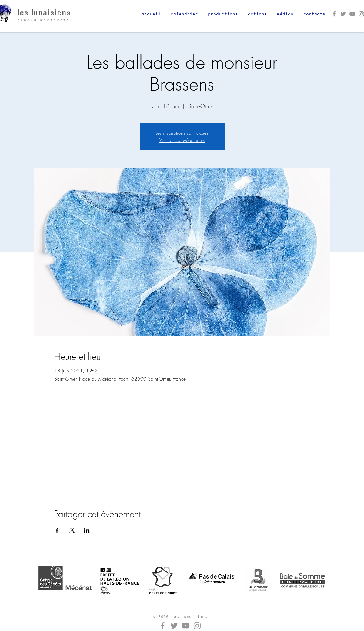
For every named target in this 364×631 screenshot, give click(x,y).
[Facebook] (334, 14)
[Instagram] (197, 626)
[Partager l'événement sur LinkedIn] (87, 530)
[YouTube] (352, 14)
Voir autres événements (182, 140)
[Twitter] (343, 14)
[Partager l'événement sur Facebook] (57, 530)
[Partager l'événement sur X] (72, 530)
